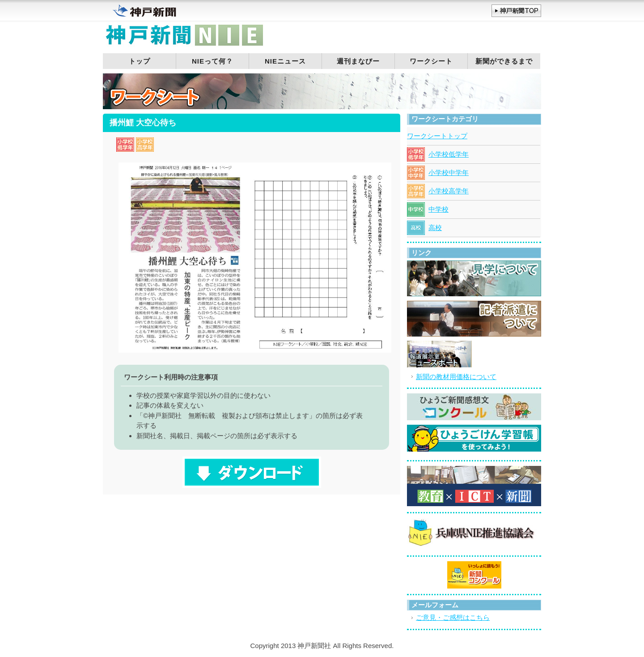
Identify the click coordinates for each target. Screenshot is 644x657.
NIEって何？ (212, 61)
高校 (435, 228)
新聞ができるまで (504, 61)
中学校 (439, 209)
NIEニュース (285, 61)
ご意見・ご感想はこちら (453, 617)
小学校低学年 (449, 154)
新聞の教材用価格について (456, 377)
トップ (140, 61)
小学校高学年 (449, 191)
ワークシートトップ (437, 136)
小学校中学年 (449, 173)
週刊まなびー (358, 61)
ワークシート (431, 61)
